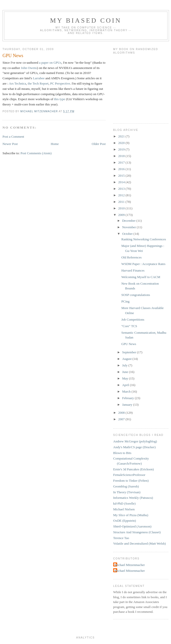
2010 (122, 208)
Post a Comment (13, 137)
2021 (122, 136)
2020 (122, 143)
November (130, 227)
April (126, 385)
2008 (122, 413)
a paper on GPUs (50, 63)
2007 (122, 419)
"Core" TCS (129, 326)
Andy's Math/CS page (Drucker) (134, 447)
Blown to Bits (122, 453)
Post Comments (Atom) (36, 153)
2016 (122, 169)
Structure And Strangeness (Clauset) (137, 532)
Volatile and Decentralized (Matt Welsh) (139, 543)
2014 (122, 182)
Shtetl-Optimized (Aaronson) (132, 526)
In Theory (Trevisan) (127, 492)
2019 (122, 149)
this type (60, 99)
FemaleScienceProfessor (129, 475)
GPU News (129, 344)
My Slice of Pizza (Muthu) (131, 515)
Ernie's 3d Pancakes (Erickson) (134, 469)
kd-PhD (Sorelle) (124, 503)
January (128, 405)
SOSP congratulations (136, 295)
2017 (122, 162)
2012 (122, 195)
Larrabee (39, 78)
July (125, 365)
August (127, 359)
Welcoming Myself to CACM (141, 277)
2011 (122, 202)
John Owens (29, 68)
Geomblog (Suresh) (126, 486)
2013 (122, 189)
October (128, 234)
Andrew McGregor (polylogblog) (135, 441)
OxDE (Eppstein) (125, 521)
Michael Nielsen (124, 509)
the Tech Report (38, 83)
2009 (122, 215)
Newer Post (10, 144)
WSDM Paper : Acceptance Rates (143, 264)
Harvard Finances (133, 270)
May (126, 378)
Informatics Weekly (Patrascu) (133, 498)
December (129, 221)
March (127, 391)
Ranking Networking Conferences (144, 239)
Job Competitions (133, 319)
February (129, 398)
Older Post (99, 144)
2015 (122, 176)
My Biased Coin (86, 21)
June (126, 372)
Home (55, 144)
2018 (122, 156)
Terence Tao (121, 538)
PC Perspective (60, 83)
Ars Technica (17, 83)
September (130, 352)
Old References (131, 257)
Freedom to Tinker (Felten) (131, 481)
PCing (125, 301)
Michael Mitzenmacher (130, 565)
